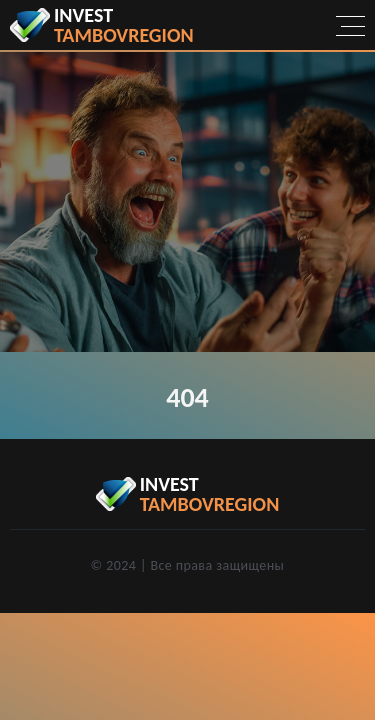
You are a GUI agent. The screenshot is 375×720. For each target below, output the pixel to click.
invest (124, 25)
